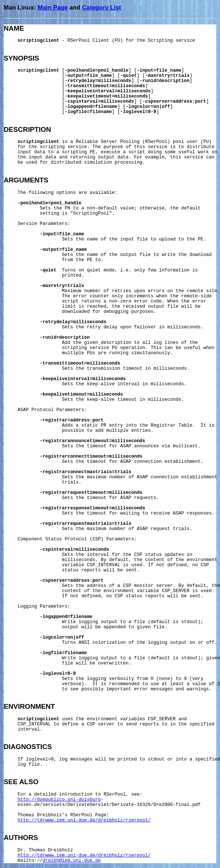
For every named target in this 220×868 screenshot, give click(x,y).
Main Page (53, 7)
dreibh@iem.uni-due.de (72, 861)
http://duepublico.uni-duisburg (59, 800)
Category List (101, 7)
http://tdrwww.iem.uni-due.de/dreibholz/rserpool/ (84, 820)
